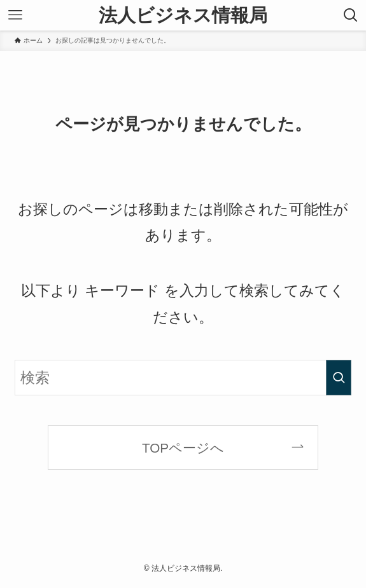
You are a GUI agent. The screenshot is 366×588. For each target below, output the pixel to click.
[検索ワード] (183, 378)
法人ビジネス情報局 (183, 16)
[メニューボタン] (15, 15)
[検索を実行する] (339, 378)
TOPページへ (183, 448)
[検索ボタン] (351, 15)
